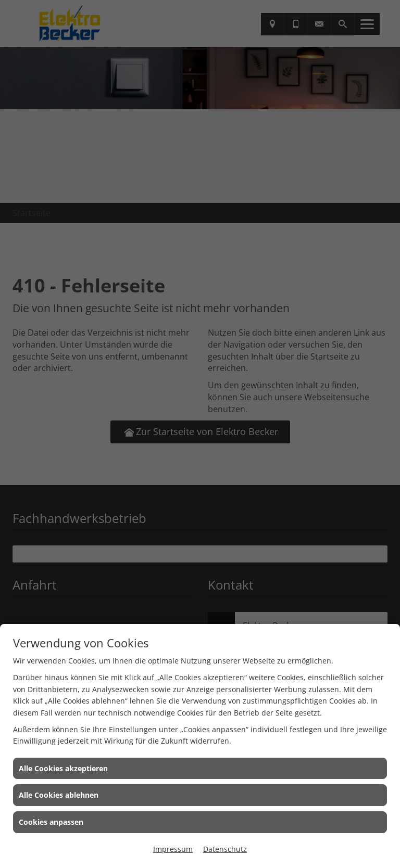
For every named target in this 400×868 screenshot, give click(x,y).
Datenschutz (225, 849)
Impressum (173, 849)
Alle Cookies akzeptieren (63, 768)
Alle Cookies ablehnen (59, 795)
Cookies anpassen (51, 822)
